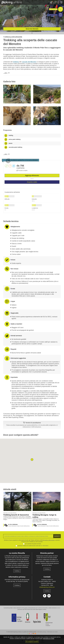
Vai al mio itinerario (32, 29)
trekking (16, 62)
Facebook (45, 596)
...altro (5, 73)
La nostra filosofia (17, 553)
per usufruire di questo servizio (33, 544)
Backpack (61, 2)
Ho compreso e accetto (32, 642)
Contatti (47, 577)
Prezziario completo (22, 170)
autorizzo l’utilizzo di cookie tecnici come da (33, 546)
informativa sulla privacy (48, 540)
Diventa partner (47, 553)
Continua (17, 571)
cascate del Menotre (29, 62)
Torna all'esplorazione (13, 37)
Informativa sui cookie (52, 632)
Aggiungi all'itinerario (32, 176)
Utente (55, 2)
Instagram (49, 596)
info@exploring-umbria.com (47, 587)
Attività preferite (58, 2)
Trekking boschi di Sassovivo (16, 515)
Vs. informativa (44, 546)
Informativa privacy (17, 577)
